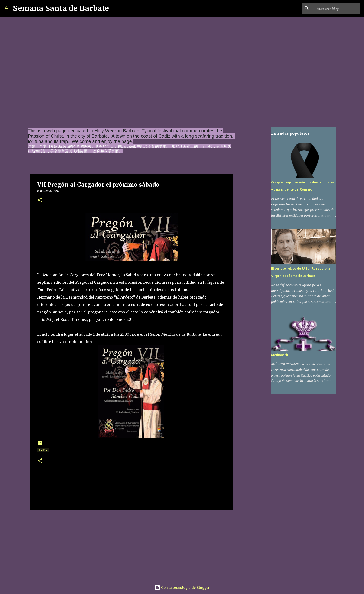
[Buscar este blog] (336, 8)
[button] (40, 200)
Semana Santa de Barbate (61, 8)
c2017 (43, 450)
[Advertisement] (131, 545)
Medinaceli (280, 355)
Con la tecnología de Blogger (182, 588)
